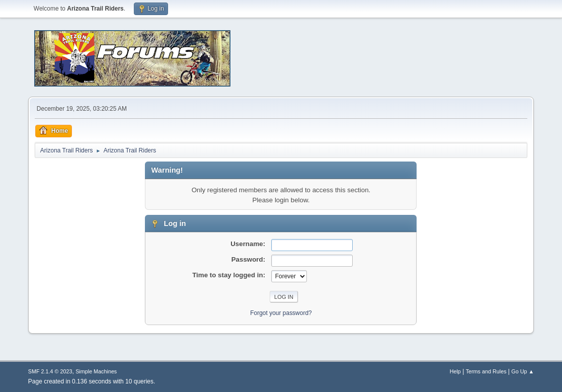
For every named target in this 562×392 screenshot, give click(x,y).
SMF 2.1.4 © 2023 (50, 371)
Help (455, 371)
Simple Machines (96, 371)
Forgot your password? (281, 313)
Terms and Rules (486, 371)
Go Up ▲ (523, 371)
